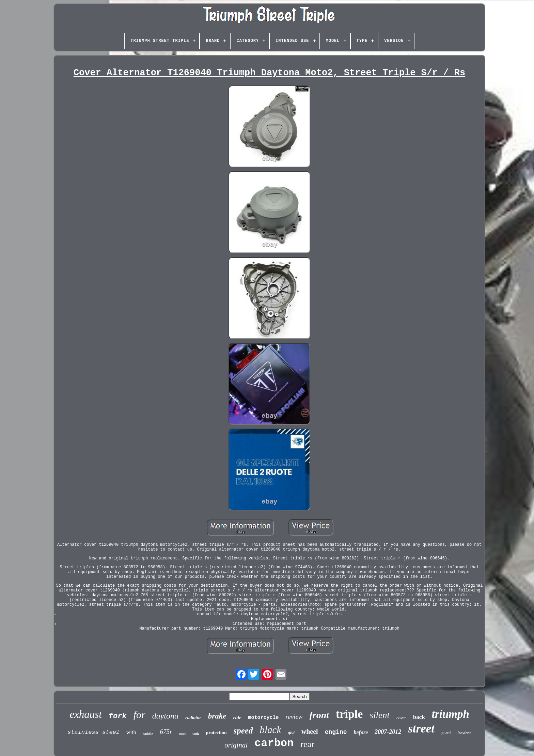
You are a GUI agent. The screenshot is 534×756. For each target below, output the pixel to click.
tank (196, 734)
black (270, 730)
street (421, 729)
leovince (464, 733)
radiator (193, 718)
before (361, 732)
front (319, 715)
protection (216, 733)
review (294, 717)
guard (446, 733)
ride (237, 718)
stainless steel (93, 732)
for (139, 715)
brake (217, 716)
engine (336, 732)
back (419, 717)
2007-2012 (388, 732)
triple (349, 714)
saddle (148, 734)
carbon (274, 743)
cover (401, 718)
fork (118, 716)
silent (380, 715)
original (236, 745)
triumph (451, 714)
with (131, 732)
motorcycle (264, 718)
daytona (165, 716)
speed (243, 731)
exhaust (86, 714)
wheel (310, 731)
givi (291, 733)
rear (307, 744)
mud (182, 734)
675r (166, 732)
